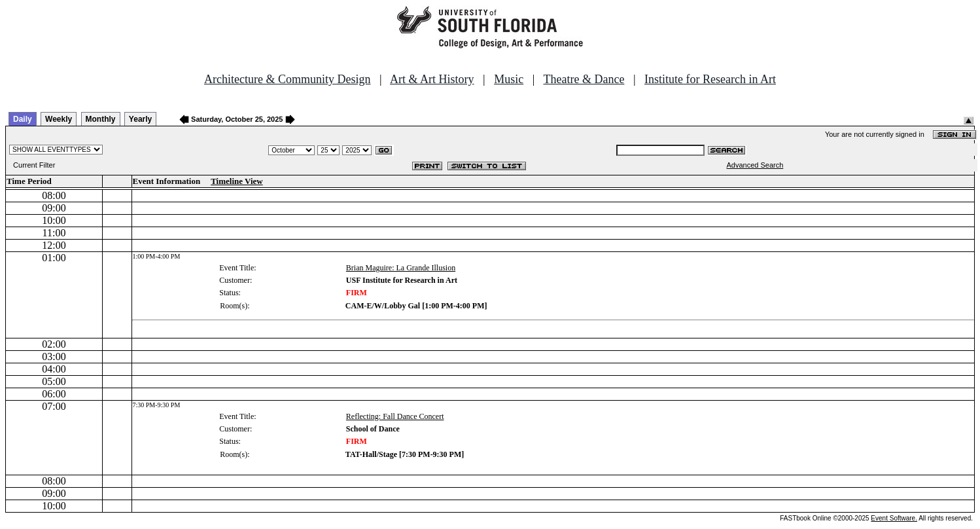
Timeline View (237, 181)
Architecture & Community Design (287, 79)
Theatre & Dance (584, 79)
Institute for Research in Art (710, 79)
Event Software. (894, 518)
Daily (23, 119)
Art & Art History (432, 79)
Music (509, 79)
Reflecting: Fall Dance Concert (395, 416)
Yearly (140, 119)
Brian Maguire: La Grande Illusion (401, 268)
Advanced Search (755, 165)
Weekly (59, 119)
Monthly (101, 119)
